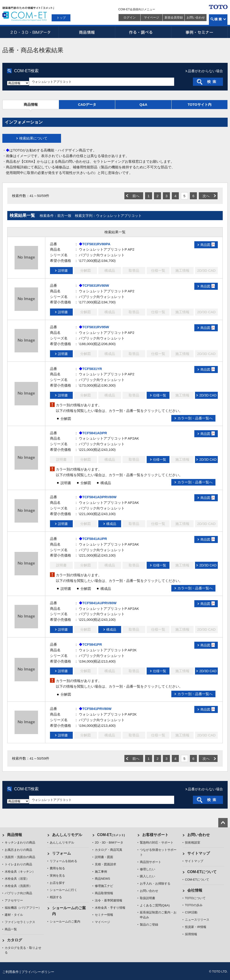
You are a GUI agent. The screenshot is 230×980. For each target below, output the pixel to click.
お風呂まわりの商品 (18, 850)
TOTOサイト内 (199, 104)
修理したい (148, 869)
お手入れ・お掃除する (155, 884)
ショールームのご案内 (65, 922)
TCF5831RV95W (96, 327)
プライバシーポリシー (38, 972)
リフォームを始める (63, 861)
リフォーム (61, 853)
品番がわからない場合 (205, 71)
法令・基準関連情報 (109, 900)
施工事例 (101, 872)
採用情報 (191, 934)
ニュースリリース (197, 920)
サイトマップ (199, 853)
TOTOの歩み (194, 905)
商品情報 (87, 32)
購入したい (148, 876)
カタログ (15, 940)
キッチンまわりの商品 (20, 842)
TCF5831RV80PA (96, 244)
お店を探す (57, 883)
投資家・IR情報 (196, 927)
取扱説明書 (148, 898)
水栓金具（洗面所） (18, 886)
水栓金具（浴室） (17, 879)
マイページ (151, 17)
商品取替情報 (104, 893)
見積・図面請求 (105, 864)
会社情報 (195, 890)
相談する (56, 897)
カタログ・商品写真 (109, 850)
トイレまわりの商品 (18, 864)
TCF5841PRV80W (97, 709)
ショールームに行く (63, 890)
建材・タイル (14, 915)
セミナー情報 (104, 915)
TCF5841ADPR (95, 433)
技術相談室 (193, 842)
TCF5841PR (92, 644)
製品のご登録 (149, 925)
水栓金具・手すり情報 (110, 908)
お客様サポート (155, 835)
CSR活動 (191, 912)
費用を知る (57, 868)
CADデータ (87, 104)
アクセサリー (14, 900)
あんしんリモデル (67, 835)
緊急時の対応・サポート (157, 842)
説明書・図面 (104, 857)
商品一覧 (11, 929)
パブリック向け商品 (18, 893)
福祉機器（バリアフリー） (23, 908)
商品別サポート (151, 862)
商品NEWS (102, 879)
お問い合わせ (196, 17)
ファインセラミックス (20, 922)
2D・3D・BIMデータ (31, 32)
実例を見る (57, 876)
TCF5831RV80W (96, 285)
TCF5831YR (92, 369)
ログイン (130, 17)
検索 (218, 20)
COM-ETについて (202, 872)
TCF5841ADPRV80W (100, 497)
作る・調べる (143, 32)
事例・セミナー (199, 32)
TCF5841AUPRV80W (100, 603)
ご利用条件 (11, 972)
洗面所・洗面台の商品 (20, 857)
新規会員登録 (174, 17)
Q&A (143, 104)
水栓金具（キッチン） (20, 872)
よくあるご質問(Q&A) (155, 905)
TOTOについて (195, 898)
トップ (61, 18)
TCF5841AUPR (95, 539)
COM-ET (111, 835)
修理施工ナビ (104, 886)
